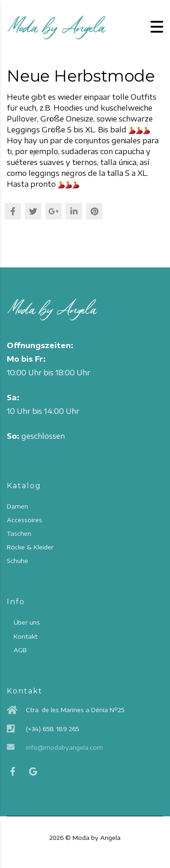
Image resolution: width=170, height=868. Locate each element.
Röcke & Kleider (30, 547)
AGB (20, 650)
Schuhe (17, 561)
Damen (17, 506)
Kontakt (26, 636)
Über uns (27, 622)
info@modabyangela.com (64, 747)
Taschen (19, 533)
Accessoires (24, 520)
